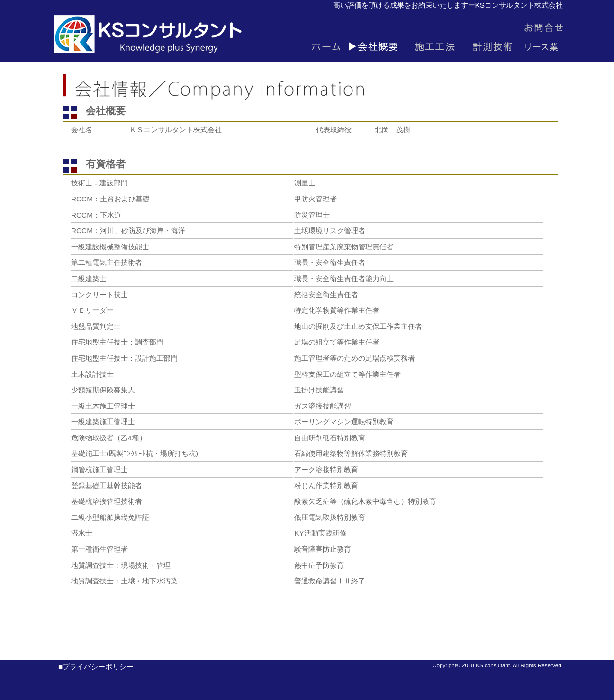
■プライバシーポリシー (92, 667)
